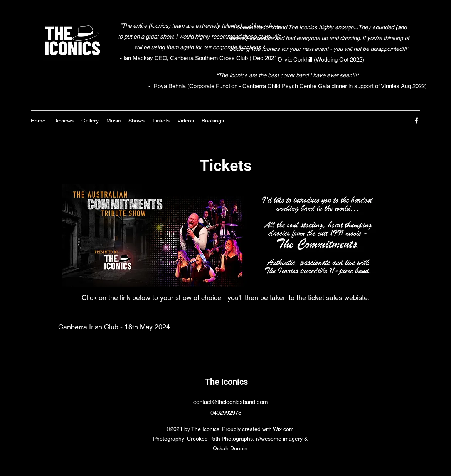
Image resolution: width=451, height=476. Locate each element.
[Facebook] (416, 121)
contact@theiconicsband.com (231, 402)
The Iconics (226, 382)
